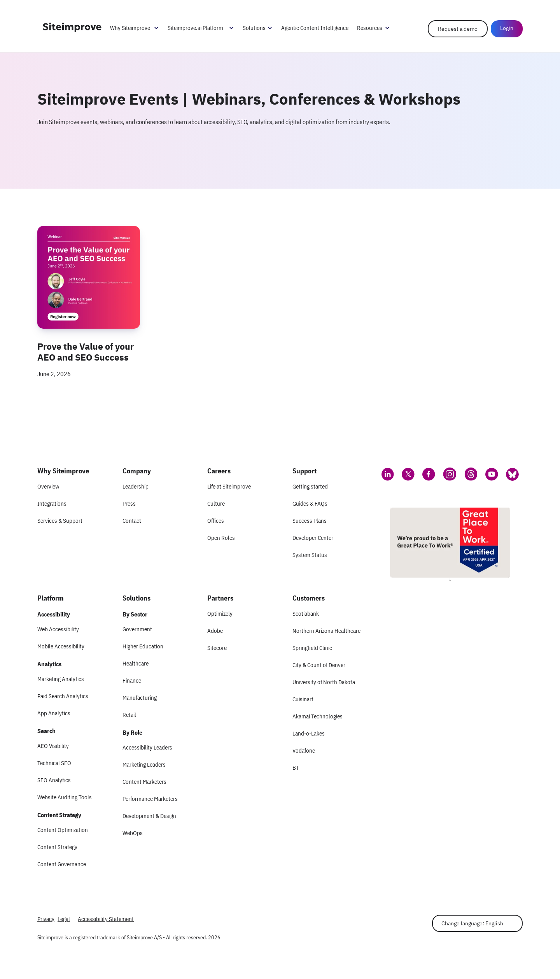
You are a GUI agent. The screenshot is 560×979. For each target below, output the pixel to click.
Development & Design (149, 816)
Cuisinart (303, 699)
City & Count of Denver (319, 665)
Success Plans (310, 521)
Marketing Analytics (61, 679)
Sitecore (217, 648)
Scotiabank (306, 614)
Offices (216, 521)
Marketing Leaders (144, 764)
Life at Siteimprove (229, 486)
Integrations (52, 504)
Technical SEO (54, 763)
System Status (310, 555)
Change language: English (472, 923)
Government (137, 629)
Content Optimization (63, 830)
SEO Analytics (54, 780)
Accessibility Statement (106, 919)
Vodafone (304, 750)
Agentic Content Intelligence (315, 28)
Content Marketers (144, 782)
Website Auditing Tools (65, 797)
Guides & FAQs (310, 504)
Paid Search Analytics (63, 696)
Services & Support (60, 521)
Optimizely (220, 614)
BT (296, 768)
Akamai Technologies (318, 716)
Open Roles (221, 538)
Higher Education (143, 646)
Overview (48, 486)
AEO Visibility (53, 746)
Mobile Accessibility (61, 646)
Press (129, 504)
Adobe (215, 631)
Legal (64, 919)
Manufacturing (140, 698)
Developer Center (313, 538)
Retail (129, 715)
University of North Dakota (324, 682)
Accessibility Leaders (147, 747)
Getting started (310, 486)
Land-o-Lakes (309, 733)
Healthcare (136, 663)
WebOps (133, 833)
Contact (132, 521)
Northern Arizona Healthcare (326, 631)
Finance (132, 680)
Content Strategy (57, 847)
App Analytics (54, 713)
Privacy (46, 919)
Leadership (136, 486)
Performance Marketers (150, 799)
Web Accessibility (58, 629)
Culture (216, 504)
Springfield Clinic (312, 648)
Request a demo (458, 29)
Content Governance (62, 864)
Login (507, 28)
